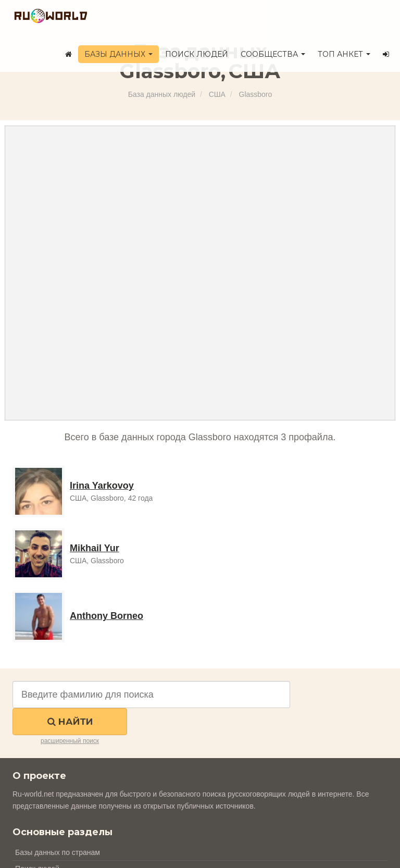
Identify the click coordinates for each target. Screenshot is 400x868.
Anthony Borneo (107, 616)
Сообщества (273, 54)
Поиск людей (197, 54)
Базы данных (118, 54)
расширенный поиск (70, 741)
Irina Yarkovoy (102, 486)
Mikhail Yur (95, 548)
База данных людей (162, 94)
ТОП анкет (344, 54)
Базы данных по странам (58, 852)
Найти (70, 722)
